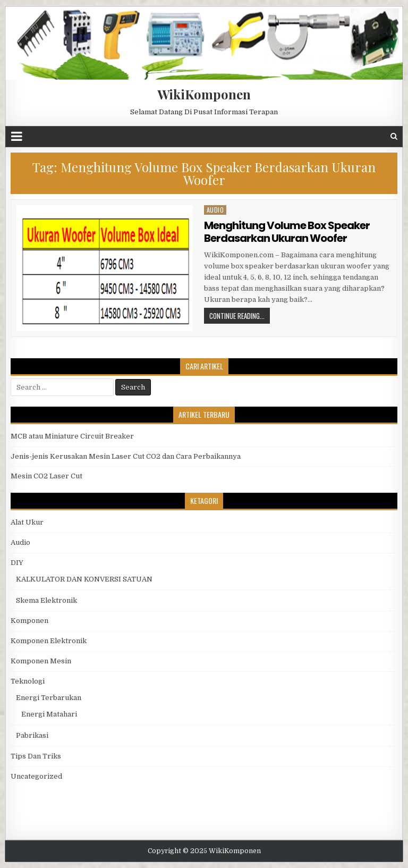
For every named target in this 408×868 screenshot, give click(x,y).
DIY (17, 563)
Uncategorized (36, 776)
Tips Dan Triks (36, 756)
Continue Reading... (237, 316)
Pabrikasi (32, 735)
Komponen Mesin (41, 661)
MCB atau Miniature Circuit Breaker (72, 436)
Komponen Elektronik (49, 641)
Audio (215, 210)
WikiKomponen (204, 94)
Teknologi (28, 681)
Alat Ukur (27, 522)
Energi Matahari (49, 714)
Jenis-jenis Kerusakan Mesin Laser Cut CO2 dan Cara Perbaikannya (126, 456)
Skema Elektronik (46, 600)
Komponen (29, 621)
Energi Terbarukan (49, 698)
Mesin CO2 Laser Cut (46, 476)
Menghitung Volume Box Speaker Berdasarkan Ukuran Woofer (287, 232)
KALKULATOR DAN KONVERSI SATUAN (84, 579)
